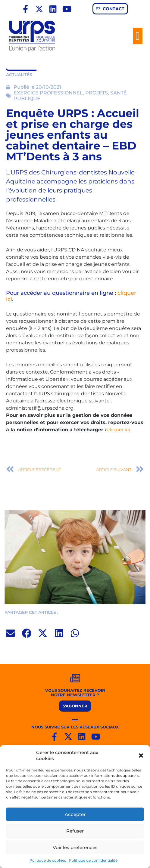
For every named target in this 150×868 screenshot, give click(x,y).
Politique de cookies (48, 860)
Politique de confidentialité (93, 860)
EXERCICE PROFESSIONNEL (48, 93)
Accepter (75, 814)
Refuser (75, 831)
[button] (141, 756)
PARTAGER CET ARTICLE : (31, 612)
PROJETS (97, 93)
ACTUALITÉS (19, 75)
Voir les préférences (75, 847)
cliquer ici (119, 430)
